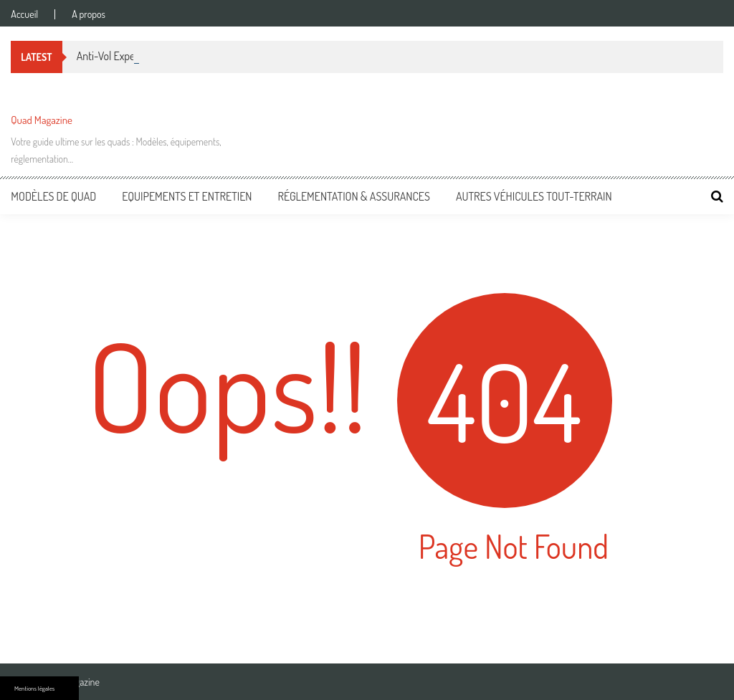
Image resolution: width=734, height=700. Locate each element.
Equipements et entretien (187, 196)
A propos (89, 14)
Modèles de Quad (53, 196)
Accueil (24, 14)
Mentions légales (34, 688)
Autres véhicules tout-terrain (534, 196)
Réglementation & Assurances (354, 196)
